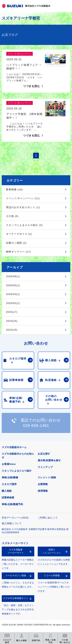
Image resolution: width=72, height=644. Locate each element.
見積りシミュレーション (52, 551)
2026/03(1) (13, 294)
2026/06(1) (13, 276)
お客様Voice (9, 464)
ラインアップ (45, 467)
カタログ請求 (9, 484)
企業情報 (43, 484)
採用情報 (43, 491)
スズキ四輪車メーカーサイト (16, 551)
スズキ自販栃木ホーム (14, 447)
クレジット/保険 (47, 477)
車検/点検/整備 (10, 477)
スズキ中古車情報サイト (16, 598)
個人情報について (12, 523)
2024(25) (12, 321)
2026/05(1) (13, 285)
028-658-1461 (36, 426)
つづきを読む (32, 86)
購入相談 (7, 491)
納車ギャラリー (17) (18, 252)
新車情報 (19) (14, 190)
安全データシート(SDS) (15, 518)
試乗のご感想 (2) (16, 243)
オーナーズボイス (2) (19, 234)
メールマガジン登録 (16, 576)
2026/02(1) (13, 303)
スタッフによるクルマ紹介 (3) (24, 225)
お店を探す (44, 454)
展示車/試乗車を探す (49, 460)
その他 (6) (12, 216)
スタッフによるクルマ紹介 (17, 471)
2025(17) (12, 312)
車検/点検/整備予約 (12, 504)
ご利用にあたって (48, 518)
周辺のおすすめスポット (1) (23, 207)
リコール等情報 (52, 576)
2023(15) (12, 330)
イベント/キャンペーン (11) (23, 198)
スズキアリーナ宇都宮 (21, 18)
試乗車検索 (8, 498)
